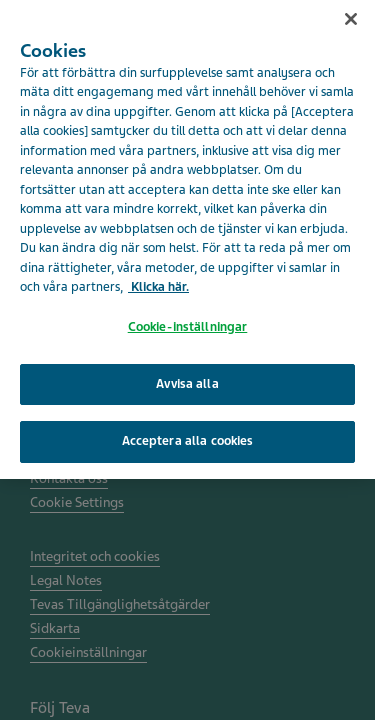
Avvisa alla (187, 377)
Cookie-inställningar (188, 321)
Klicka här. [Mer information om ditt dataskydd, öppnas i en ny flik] (158, 281)
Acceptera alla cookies (188, 435)
